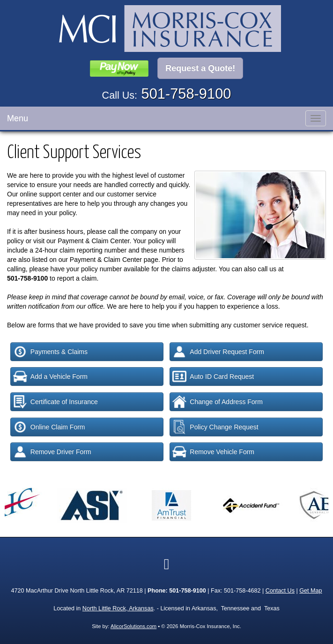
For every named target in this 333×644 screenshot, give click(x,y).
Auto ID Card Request (213, 376)
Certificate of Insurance (55, 402)
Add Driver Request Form (218, 352)
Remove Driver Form (52, 452)
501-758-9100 (186, 94)
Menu (18, 118)
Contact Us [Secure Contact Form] (280, 591)
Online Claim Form (49, 427)
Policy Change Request (215, 427)
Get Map (311, 591)
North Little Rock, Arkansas (118, 608)
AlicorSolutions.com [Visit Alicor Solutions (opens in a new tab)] (133, 626)
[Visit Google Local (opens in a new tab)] (167, 564)
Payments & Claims (50, 352)
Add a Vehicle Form (50, 376)
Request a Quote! (200, 68)
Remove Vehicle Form (213, 452)
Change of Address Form (218, 402)
